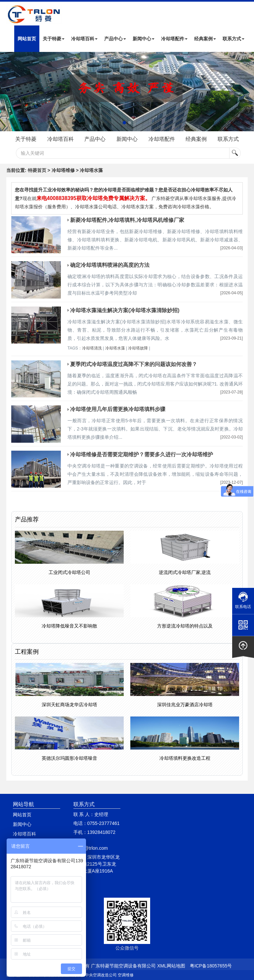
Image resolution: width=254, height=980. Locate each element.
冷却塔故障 (138, 348)
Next (7, 92)
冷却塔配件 (174, 39)
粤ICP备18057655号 (211, 966)
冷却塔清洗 (92, 348)
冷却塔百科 (84, 39)
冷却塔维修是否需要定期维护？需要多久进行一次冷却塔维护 (142, 454)
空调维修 (126, 975)
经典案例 (205, 39)
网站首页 (27, 39)
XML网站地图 (171, 966)
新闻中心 (144, 39)
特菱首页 (37, 170)
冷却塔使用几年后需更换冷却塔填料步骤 (118, 409)
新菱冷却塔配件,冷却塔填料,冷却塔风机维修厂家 (127, 220)
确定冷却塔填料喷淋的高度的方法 (110, 265)
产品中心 (115, 39)
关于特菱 (54, 39)
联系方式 (233, 39)
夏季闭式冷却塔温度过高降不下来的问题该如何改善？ (134, 364)
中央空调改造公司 (101, 975)
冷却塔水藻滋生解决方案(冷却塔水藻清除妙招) (125, 310)
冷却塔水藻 (115, 348)
